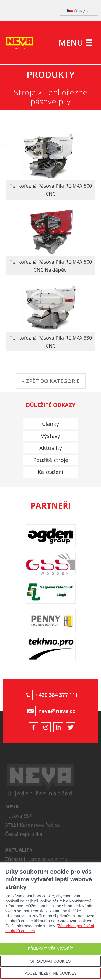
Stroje (25, 92)
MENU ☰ (76, 43)
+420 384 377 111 (57, 695)
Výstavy (50, 436)
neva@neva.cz (57, 711)
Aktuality (51, 448)
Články (50, 424)
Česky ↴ (78, 11)
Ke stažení (50, 472)
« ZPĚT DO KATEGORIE (51, 381)
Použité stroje (51, 460)
